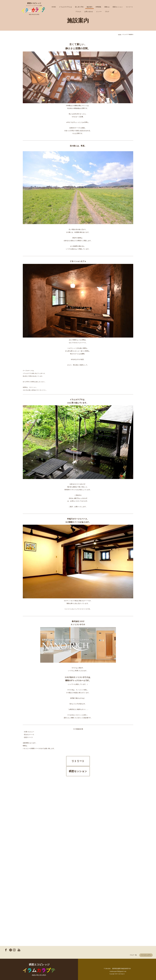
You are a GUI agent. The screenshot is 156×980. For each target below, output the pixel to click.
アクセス (78, 12)
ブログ (107, 12)
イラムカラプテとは (65, 7)
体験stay (107, 7)
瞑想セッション (118, 7)
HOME (54, 7)
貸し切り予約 (79, 7)
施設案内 (89, 7)
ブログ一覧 (133, 955)
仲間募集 (98, 7)
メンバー (99, 12)
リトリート (129, 7)
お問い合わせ (89, 12)
